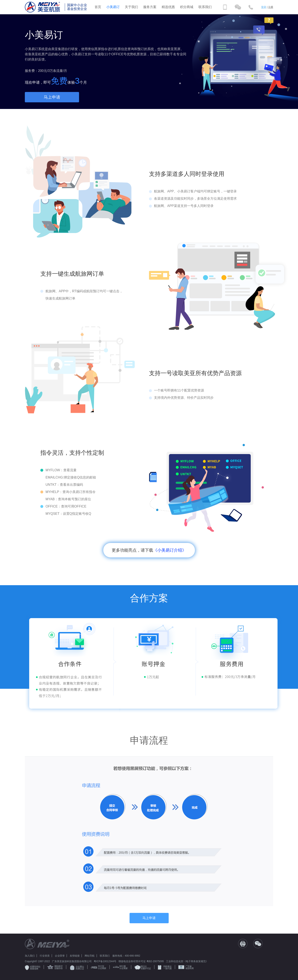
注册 (271, 7)
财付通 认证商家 (120, 967)
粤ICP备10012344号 (105, 961)
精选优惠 (168, 7)
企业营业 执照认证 (77, 968)
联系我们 (205, 7)
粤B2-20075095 (155, 961)
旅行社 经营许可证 (143, 967)
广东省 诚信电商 (186, 967)
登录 (264, 7)
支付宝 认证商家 (99, 967)
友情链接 (75, 956)
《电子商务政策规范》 (196, 961)
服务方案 (150, 7)
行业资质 (45, 956)
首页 (98, 7)
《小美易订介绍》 (170, 550)
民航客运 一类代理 (165, 967)
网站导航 (90, 956)
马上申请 (52, 97)
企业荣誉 (60, 956)
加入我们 (30, 956)
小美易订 (113, 7)
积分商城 (187, 7)
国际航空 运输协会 (55, 967)
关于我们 (131, 7)
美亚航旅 (44, 7)
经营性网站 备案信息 (33, 968)
